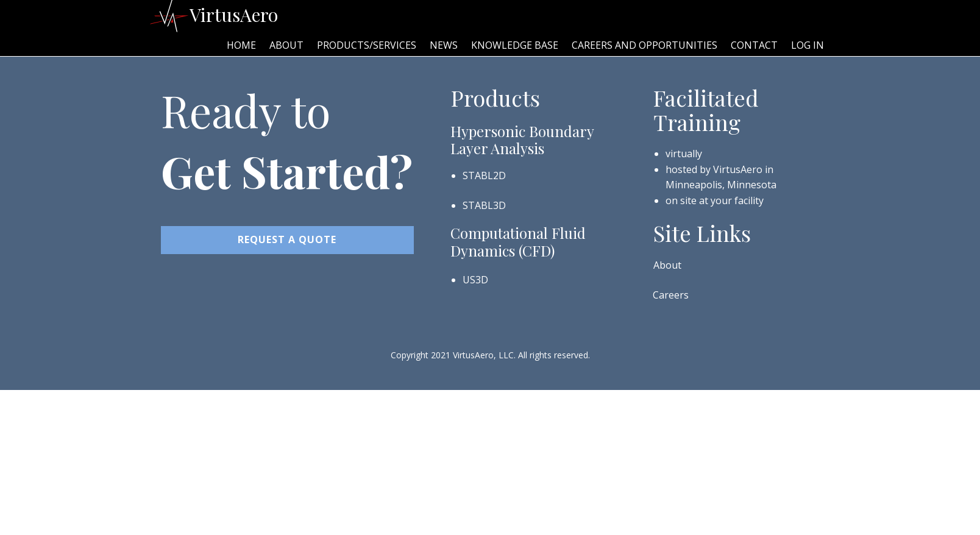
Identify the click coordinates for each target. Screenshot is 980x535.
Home (241, 45)
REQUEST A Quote (287, 239)
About (286, 45)
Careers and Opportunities (644, 45)
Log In (808, 45)
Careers (671, 295)
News (444, 45)
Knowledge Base (515, 45)
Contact (754, 45)
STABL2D (484, 175)
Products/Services (367, 45)
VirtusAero (234, 15)
